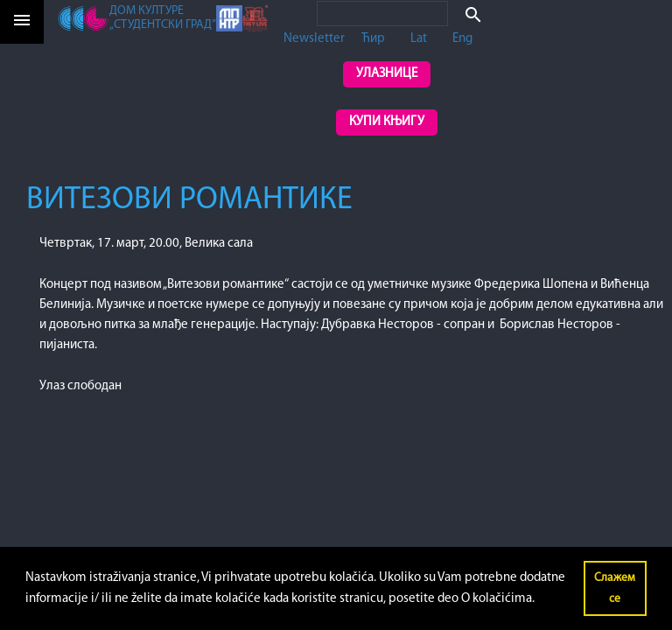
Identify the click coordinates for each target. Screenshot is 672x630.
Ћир (373, 39)
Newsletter (314, 39)
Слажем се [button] (615, 588)
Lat (419, 39)
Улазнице (387, 74)
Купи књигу (387, 122)
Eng (462, 39)
